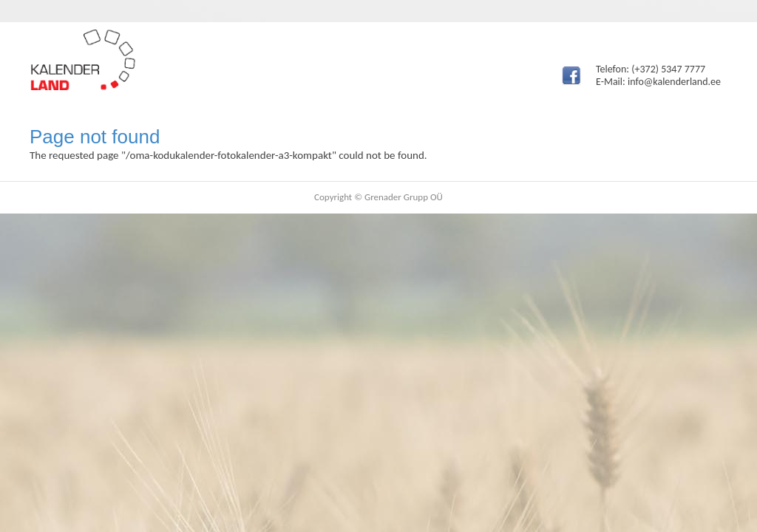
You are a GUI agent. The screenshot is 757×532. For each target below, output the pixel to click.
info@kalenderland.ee (674, 82)
